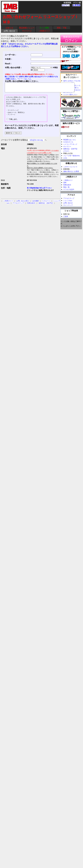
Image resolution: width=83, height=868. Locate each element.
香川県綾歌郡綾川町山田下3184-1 (39, 190)
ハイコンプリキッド (70, 144)
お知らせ (9, 28)
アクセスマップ (18, 205)
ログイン (66, 5)
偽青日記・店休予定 (46, 205)
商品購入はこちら (70, 140)
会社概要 (36, 203)
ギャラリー (67, 147)
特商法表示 (31, 205)
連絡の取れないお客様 (71, 171)
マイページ (27, 31)
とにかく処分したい (70, 95)
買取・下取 (62, 28)
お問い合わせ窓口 (23, 203)
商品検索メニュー (27, 28)
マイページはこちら (24, 79)
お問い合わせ (9, 31)
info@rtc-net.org (36, 142)
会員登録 (76, 5)
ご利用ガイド (44, 31)
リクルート (46, 203)
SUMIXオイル (68, 142)
